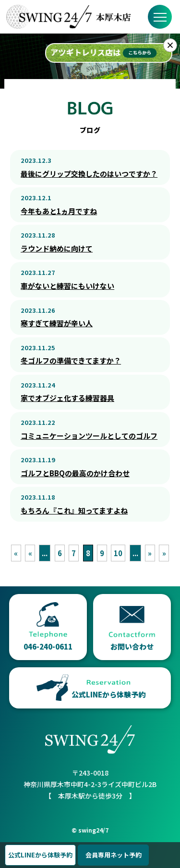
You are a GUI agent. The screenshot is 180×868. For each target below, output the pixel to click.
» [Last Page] (164, 553)
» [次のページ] (150, 553)
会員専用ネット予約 (114, 855)
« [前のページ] (30, 553)
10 (118, 553)
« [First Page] (16, 553)
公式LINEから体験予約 (40, 855)
